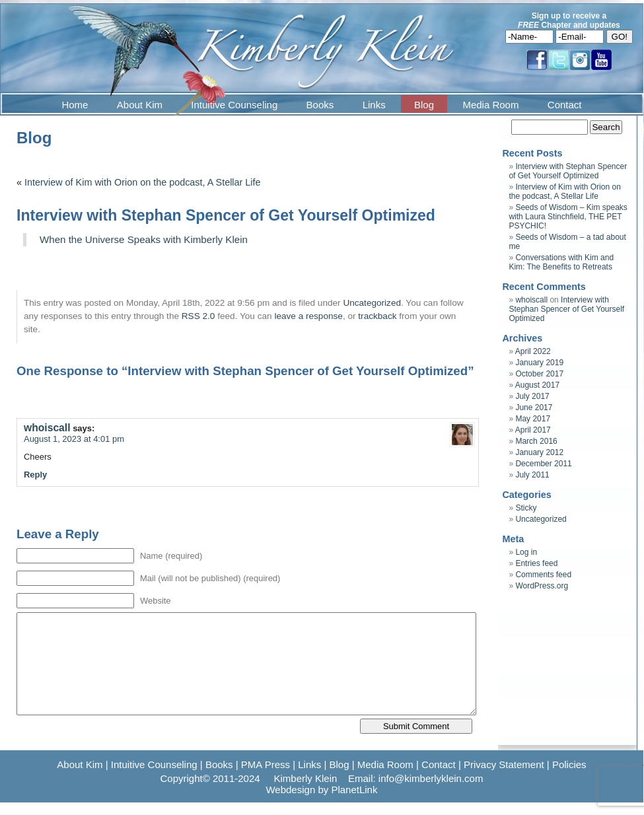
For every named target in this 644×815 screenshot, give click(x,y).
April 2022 (533, 351)
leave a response (308, 316)
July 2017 (532, 396)
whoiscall (47, 428)
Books (320, 105)
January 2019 (539, 363)
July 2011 (532, 475)
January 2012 (539, 452)
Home (75, 105)
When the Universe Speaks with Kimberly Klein (144, 239)
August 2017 (537, 385)
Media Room (490, 105)
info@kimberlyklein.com (431, 778)
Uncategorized (372, 303)
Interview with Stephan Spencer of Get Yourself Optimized (568, 171)
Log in (526, 552)
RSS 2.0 (198, 316)
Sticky (526, 508)
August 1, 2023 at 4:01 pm (74, 439)
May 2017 (533, 419)
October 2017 (539, 374)
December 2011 (543, 464)
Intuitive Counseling (234, 105)
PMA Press (266, 764)
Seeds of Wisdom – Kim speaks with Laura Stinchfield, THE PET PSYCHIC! (568, 217)
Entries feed (536, 563)
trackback (377, 316)
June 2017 (534, 407)
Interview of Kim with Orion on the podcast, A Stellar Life (143, 182)
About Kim (140, 105)
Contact (565, 105)
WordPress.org (542, 586)
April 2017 (533, 430)
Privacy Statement (504, 764)
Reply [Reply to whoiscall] (35, 475)
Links (374, 105)
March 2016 (536, 441)
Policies (569, 764)
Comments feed (543, 575)
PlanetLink (354, 790)
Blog (424, 105)
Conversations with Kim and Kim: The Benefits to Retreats (561, 262)
